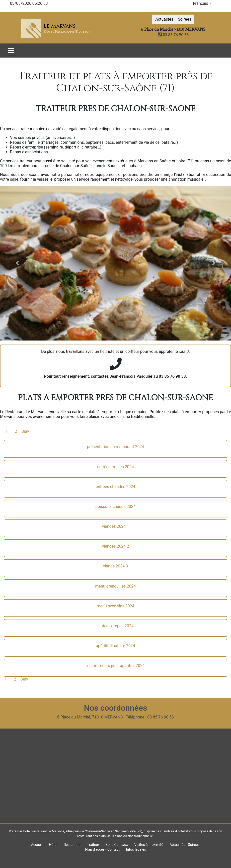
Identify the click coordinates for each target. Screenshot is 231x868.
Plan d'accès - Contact (102, 849)
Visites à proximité (149, 845)
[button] (17, 263)
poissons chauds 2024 (115, 507)
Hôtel (53, 845)
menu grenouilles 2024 (115, 586)
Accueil (37, 845)
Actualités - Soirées (185, 845)
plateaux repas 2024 (115, 626)
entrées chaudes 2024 (115, 487)
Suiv (25, 431)
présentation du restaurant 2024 (116, 447)
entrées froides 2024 (115, 467)
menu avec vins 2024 (116, 606)
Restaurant (72, 845)
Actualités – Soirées (173, 19)
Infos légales (136, 849)
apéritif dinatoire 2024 (115, 646)
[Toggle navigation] (11, 51)
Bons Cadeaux (117, 845)
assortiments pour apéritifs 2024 (115, 666)
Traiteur (93, 845)
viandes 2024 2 (116, 546)
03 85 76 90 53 (173, 35)
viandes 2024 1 (116, 526)
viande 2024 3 (116, 566)
